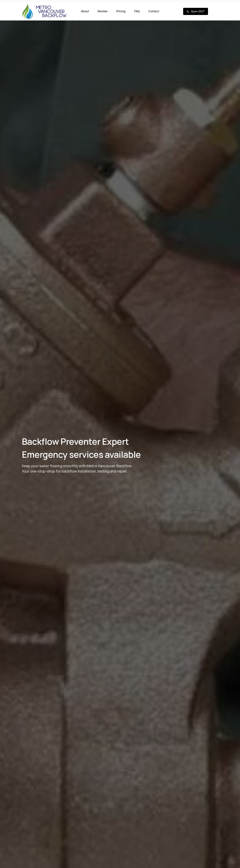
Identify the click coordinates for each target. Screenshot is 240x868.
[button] (196, 11)
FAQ (137, 11)
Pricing (121, 11)
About (85, 11)
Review (102, 11)
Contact (154, 11)
